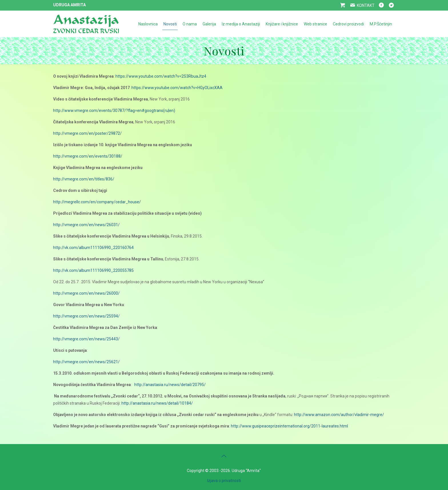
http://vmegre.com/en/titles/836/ (84, 179)
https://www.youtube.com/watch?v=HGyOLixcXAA (177, 88)
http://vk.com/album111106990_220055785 (93, 270)
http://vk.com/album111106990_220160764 (93, 248)
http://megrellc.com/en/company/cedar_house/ (97, 202)
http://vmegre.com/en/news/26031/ (86, 225)
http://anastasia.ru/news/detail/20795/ (170, 385)
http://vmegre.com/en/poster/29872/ (87, 133)
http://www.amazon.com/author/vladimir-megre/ (339, 415)
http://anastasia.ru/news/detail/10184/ (157, 403)
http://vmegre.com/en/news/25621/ (86, 362)
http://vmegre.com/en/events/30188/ (88, 156)
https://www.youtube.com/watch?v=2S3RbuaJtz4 (161, 76)
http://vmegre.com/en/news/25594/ (86, 316)
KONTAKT (362, 5)
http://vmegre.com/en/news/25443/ (86, 339)
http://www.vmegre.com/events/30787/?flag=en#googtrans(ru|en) (114, 111)
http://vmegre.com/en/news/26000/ (86, 293)
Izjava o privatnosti (224, 481)
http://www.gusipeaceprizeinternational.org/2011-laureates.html (289, 426)
